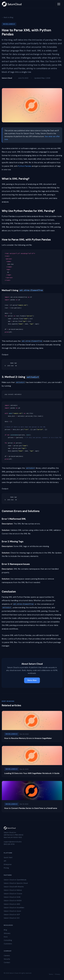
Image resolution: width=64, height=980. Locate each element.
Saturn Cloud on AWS (12, 904)
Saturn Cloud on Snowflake (14, 908)
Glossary (7, 933)
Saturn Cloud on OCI (12, 918)
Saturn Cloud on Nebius (13, 890)
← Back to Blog (7, 17)
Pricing (6, 868)
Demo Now (32, 680)
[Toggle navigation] (59, 4)
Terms (51, 974)
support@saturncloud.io (13, 842)
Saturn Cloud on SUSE (12, 897)
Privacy (58, 974)
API (5, 861)
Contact (7, 962)
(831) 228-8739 (9, 844)
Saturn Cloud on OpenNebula (15, 880)
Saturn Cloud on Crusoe (13, 894)
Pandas (28, 166)
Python (21, 166)
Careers (7, 956)
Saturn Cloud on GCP (12, 915)
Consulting (8, 940)
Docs (6, 937)
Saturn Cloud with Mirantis (14, 887)
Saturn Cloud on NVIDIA (13, 901)
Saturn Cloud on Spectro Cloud (16, 883)
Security (7, 959)
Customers (8, 944)
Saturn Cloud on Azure (12, 911)
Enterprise (8, 864)
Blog (5, 930)
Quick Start (8, 857)
